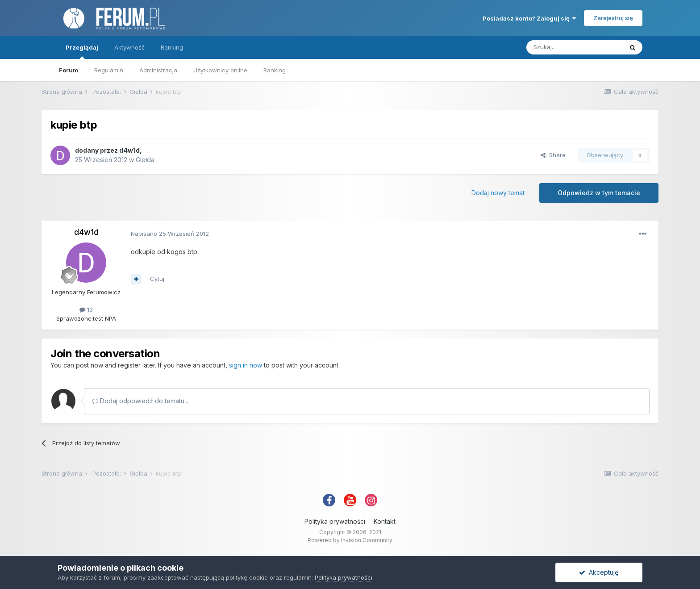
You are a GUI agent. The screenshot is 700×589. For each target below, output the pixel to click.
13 (86, 309)
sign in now (246, 365)
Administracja (158, 70)
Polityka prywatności (335, 521)
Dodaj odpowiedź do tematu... (140, 401)
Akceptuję (599, 572)
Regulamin (109, 70)
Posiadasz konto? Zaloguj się (529, 18)
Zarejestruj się (613, 18)
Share (553, 155)
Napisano (170, 234)
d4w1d (129, 150)
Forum (69, 70)
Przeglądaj (82, 51)
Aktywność (129, 47)
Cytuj (157, 279)
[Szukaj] (575, 47)
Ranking (275, 70)
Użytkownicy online (220, 70)
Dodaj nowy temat (498, 193)
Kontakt (385, 521)
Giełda (145, 160)
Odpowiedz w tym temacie (599, 193)
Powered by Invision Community (350, 540)
